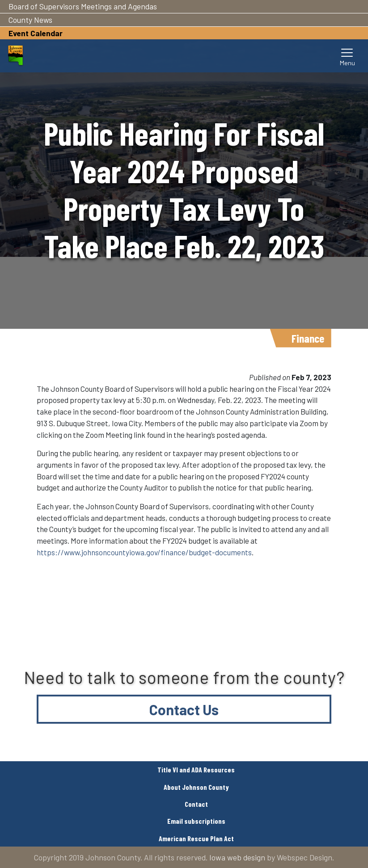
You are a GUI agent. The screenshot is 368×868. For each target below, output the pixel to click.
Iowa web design (237, 857)
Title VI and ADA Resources (196, 769)
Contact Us (184, 709)
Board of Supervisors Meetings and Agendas (83, 6)
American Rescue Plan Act (196, 838)
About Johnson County (196, 787)
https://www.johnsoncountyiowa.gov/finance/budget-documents (144, 552)
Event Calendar (36, 33)
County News (30, 20)
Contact (196, 804)
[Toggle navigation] (347, 56)
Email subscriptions (196, 821)
